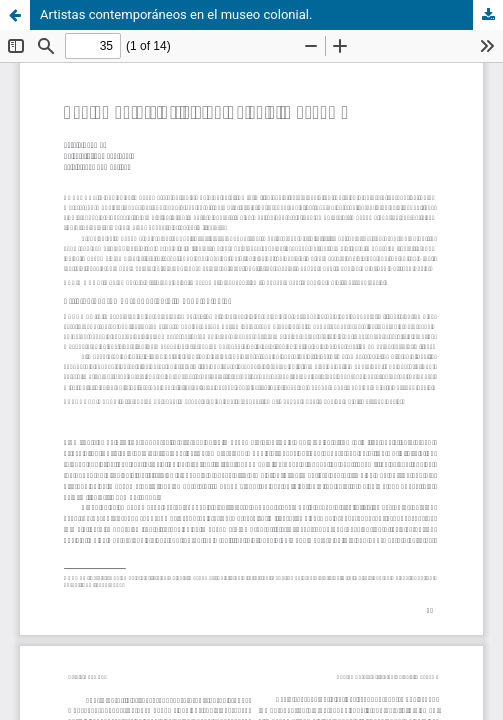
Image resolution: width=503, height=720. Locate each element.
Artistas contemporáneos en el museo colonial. (176, 14)
